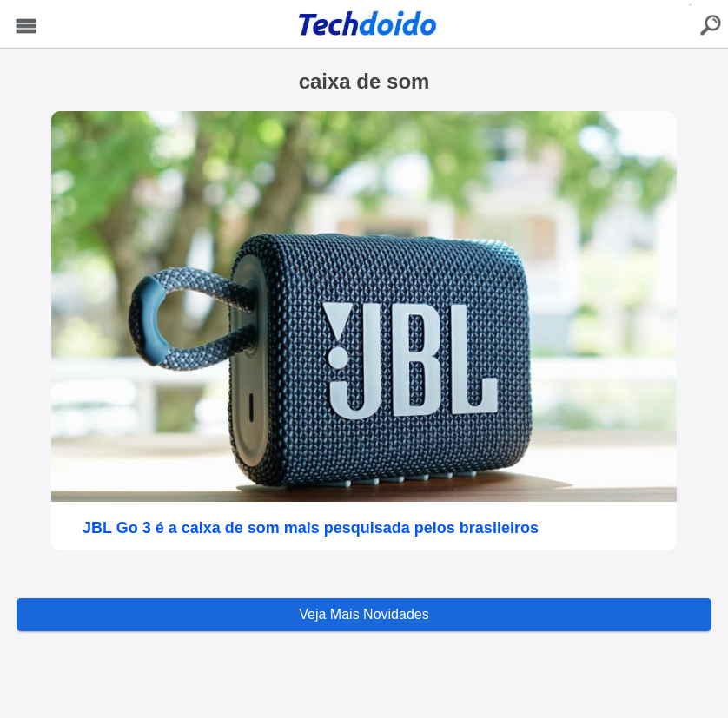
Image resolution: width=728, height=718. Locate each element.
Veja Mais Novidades (364, 614)
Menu (26, 26)
